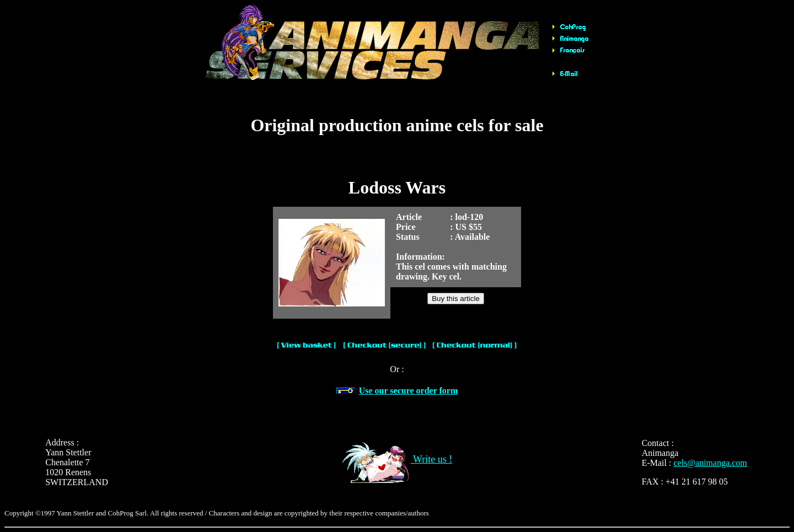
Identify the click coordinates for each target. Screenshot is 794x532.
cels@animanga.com (710, 463)
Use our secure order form (409, 391)
